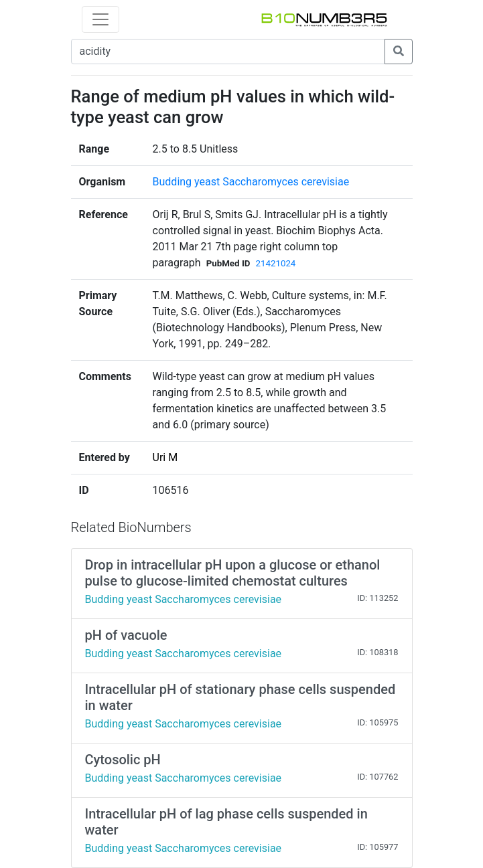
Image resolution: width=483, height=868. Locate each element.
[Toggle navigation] (100, 19)
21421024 (275, 263)
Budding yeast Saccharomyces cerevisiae (251, 182)
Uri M (165, 457)
